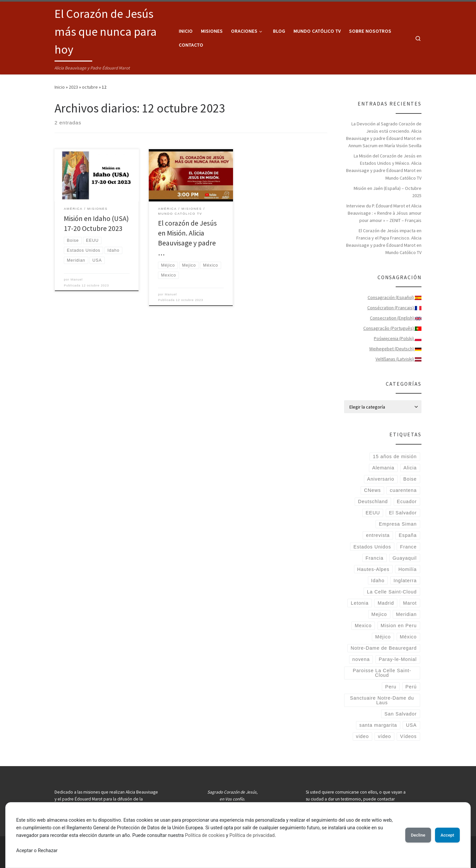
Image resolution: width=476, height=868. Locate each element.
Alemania (383, 468)
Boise (410, 479)
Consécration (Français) (394, 308)
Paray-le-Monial (398, 659)
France (408, 547)
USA (411, 725)
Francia (375, 558)
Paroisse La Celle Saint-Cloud (382, 673)
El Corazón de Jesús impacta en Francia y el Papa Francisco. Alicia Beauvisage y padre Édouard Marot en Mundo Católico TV (384, 241)
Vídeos (408, 736)
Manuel (77, 280)
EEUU (373, 513)
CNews (372, 490)
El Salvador (403, 513)
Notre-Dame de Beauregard (384, 648)
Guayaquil (404, 558)
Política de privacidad (265, 835)
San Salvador (401, 714)
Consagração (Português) (392, 328)
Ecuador (407, 501)
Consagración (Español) (395, 297)
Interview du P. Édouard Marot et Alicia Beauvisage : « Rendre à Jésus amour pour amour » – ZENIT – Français (384, 213)
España (408, 535)
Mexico (363, 626)
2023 (73, 87)
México (408, 637)
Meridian (406, 614)
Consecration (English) (396, 318)
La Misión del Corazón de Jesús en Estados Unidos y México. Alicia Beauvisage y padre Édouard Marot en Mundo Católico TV (384, 167)
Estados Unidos (372, 547)
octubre (90, 87)
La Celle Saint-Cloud (392, 592)
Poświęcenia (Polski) (398, 338)
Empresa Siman (398, 524)
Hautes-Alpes (374, 569)
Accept (445, 835)
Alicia (410, 468)
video (362, 736)
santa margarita (378, 725)
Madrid (386, 603)
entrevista (378, 535)
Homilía (407, 569)
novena (361, 659)
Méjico (383, 637)
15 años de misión (395, 456)
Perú (411, 687)
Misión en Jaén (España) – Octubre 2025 (388, 192)
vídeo (384, 736)
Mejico (379, 614)
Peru (391, 687)
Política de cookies (218, 835)
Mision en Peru (399, 626)
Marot (410, 603)
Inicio (60, 87)
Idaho (378, 581)
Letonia (360, 603)
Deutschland (373, 501)
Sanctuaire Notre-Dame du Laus (382, 700)
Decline (410, 835)
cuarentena (403, 490)
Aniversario (380, 479)
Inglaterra (405, 581)
